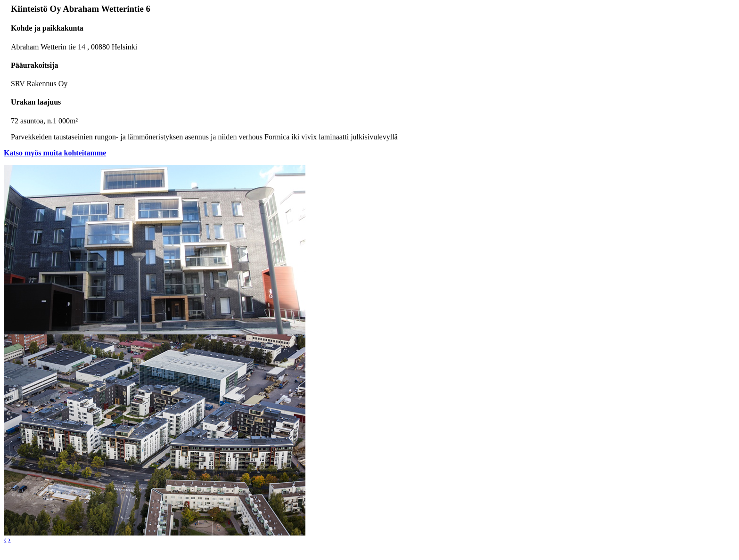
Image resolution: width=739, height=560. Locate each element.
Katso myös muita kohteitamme (55, 153)
